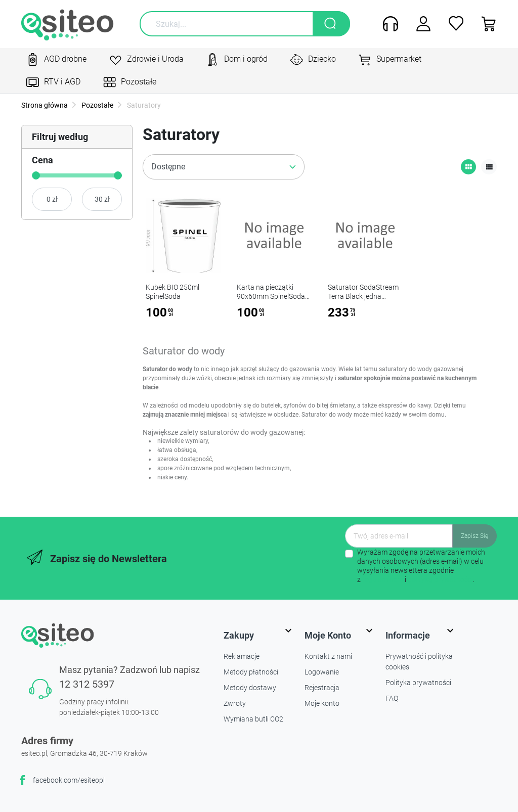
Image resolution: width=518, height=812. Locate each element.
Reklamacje (242, 656)
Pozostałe (97, 105)
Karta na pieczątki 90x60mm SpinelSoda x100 (271, 296)
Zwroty (235, 703)
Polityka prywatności (418, 683)
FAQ (392, 698)
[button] (485, 24)
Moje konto (322, 703)
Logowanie (322, 672)
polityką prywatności (440, 579)
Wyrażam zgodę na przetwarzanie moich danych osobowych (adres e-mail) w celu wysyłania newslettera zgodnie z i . (421, 566)
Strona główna (45, 105)
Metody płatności (251, 672)
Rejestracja (322, 688)
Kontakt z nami (328, 656)
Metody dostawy (250, 688)
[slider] (36, 175)
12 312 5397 (87, 684)
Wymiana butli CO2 (253, 719)
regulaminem (383, 579)
